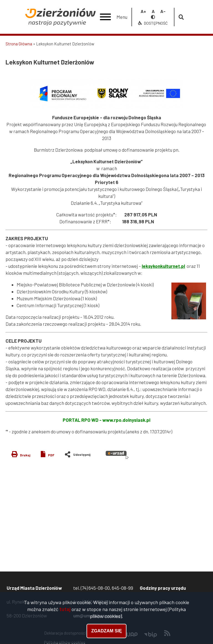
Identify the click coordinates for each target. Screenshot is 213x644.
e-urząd (117, 455)
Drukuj (25, 455)
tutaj (65, 610)
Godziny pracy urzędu (163, 588)
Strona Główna (19, 44)
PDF (51, 455)
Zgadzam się (106, 632)
